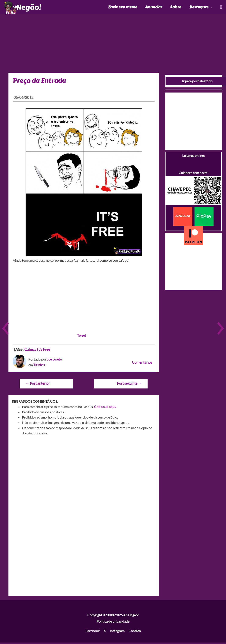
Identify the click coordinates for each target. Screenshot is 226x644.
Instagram (117, 632)
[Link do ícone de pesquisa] (221, 8)
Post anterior (38, 385)
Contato (135, 632)
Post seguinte (129, 385)
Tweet (82, 337)
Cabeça (30, 351)
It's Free (44, 351)
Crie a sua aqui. (105, 408)
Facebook (92, 632)
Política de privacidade (113, 623)
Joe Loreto (55, 361)
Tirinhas (39, 366)
